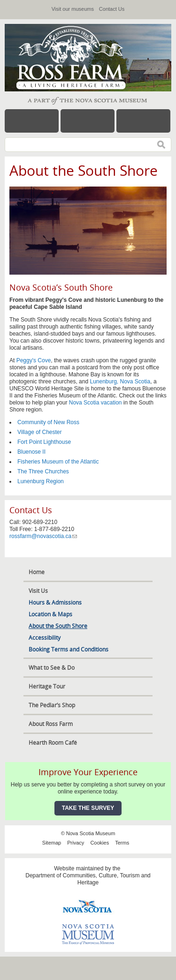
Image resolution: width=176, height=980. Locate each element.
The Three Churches (43, 471)
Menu (32, 121)
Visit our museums (73, 9)
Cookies (99, 843)
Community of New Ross (48, 422)
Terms (122, 843)
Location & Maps (50, 614)
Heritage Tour (47, 686)
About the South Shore (58, 626)
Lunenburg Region (41, 481)
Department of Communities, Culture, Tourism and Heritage (88, 879)
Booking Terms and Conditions (69, 649)
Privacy (76, 843)
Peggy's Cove (34, 360)
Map (143, 121)
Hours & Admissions (55, 602)
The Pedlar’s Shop (52, 705)
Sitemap (52, 843)
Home (37, 572)
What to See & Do (52, 668)
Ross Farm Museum (75, 58)
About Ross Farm (51, 724)
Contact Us (112, 9)
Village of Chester (40, 432)
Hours (88, 121)
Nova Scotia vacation (96, 403)
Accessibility (45, 638)
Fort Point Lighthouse (44, 442)
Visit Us (38, 591)
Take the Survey (88, 808)
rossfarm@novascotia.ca (43, 536)
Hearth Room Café (53, 743)
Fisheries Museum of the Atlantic (58, 462)
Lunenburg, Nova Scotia (120, 382)
